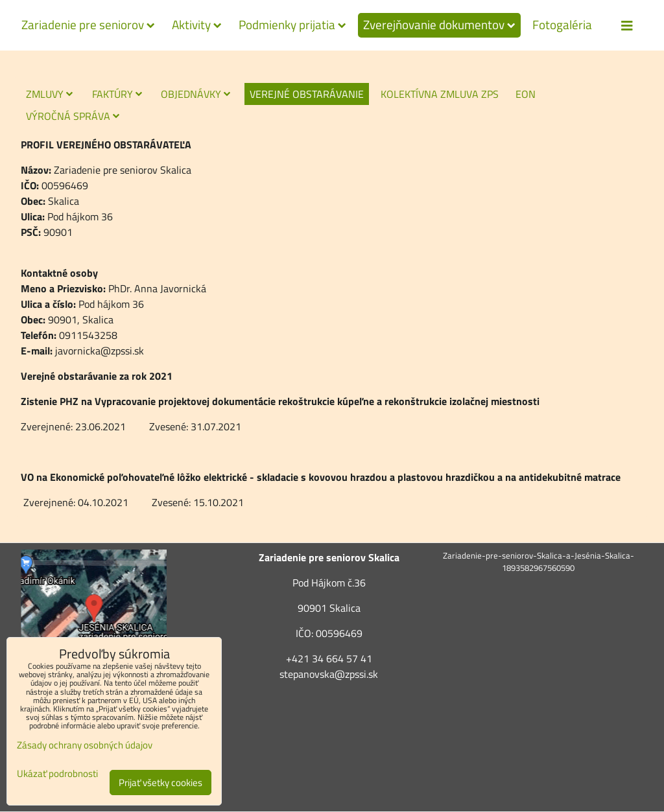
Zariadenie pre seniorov (88, 25)
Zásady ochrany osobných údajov (85, 745)
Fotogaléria (562, 25)
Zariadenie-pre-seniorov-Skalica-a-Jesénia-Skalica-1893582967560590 (539, 562)
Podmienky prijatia (292, 25)
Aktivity (197, 25)
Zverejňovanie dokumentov (439, 25)
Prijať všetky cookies (160, 783)
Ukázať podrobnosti (57, 774)
